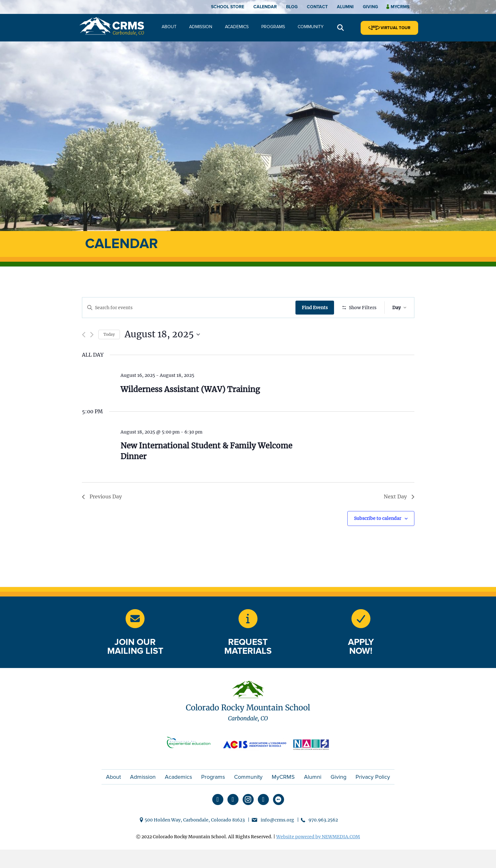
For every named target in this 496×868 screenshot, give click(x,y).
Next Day (399, 515)
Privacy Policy (373, 796)
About (169, 27)
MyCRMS (283, 796)
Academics (237, 27)
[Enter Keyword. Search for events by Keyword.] (189, 308)
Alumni (345, 7)
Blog (292, 7)
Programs (273, 27)
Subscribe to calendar (378, 537)
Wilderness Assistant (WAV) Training (190, 408)
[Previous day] (84, 353)
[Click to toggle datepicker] (162, 353)
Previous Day (102, 515)
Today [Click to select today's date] (109, 353)
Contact (317, 7)
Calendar (265, 7)
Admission (201, 27)
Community (311, 27)
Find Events (316, 308)
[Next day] (92, 353)
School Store (228, 7)
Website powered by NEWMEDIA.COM (318, 855)
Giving (370, 7)
